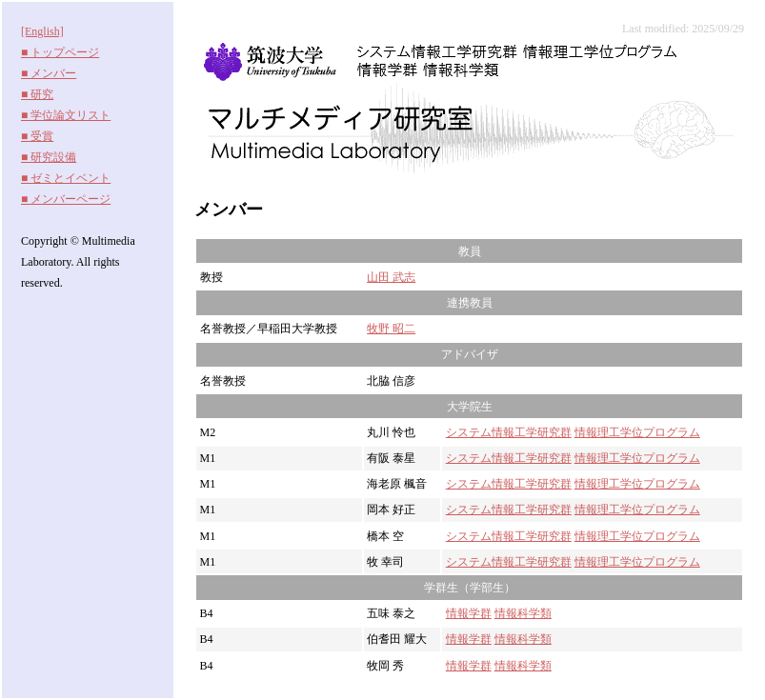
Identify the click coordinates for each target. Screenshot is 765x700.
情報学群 (469, 613)
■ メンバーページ (66, 199)
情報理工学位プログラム (637, 432)
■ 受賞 (37, 136)
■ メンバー (49, 73)
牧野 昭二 (391, 329)
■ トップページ (60, 52)
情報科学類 (523, 613)
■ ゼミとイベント (66, 178)
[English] (42, 31)
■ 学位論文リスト (66, 115)
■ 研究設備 (49, 157)
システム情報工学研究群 (509, 432)
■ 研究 (37, 94)
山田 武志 (391, 277)
